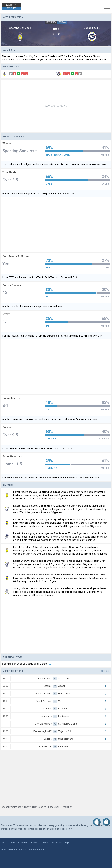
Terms (24, 843)
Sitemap (44, 843)
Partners (14, 843)
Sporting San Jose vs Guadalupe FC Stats (27, 664)
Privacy (34, 843)
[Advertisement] (56, 106)
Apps (67, 843)
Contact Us (56, 843)
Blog (3, 843)
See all (105, 671)
